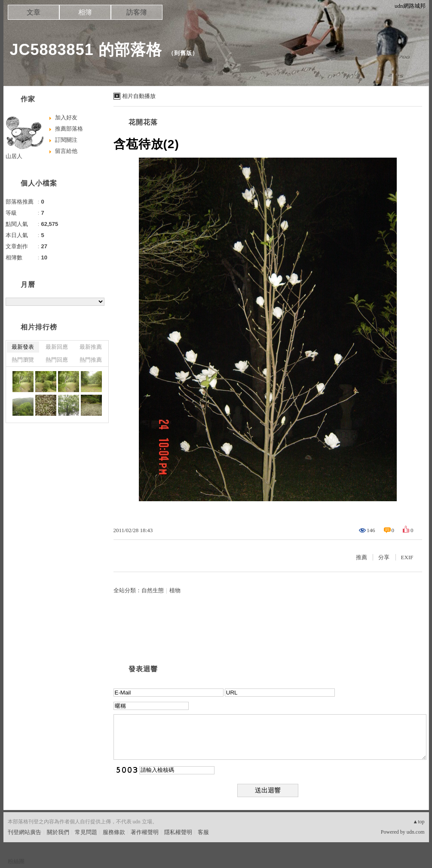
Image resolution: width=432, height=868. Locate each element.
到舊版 (183, 53)
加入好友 (66, 117)
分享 (384, 557)
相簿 (85, 12)
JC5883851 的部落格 (86, 50)
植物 (175, 590)
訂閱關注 (66, 140)
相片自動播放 (139, 96)
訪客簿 (137, 12)
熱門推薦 (91, 360)
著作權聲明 (145, 832)
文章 (34, 12)
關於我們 (58, 832)
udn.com (416, 832)
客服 (203, 832)
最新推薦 (91, 347)
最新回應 (57, 347)
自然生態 (153, 590)
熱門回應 (57, 360)
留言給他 (66, 151)
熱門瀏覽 (23, 360)
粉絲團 (16, 861)
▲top (418, 822)
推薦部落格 (69, 129)
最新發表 (23, 347)
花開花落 (143, 122)
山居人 (14, 156)
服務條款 (114, 832)
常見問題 (86, 832)
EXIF (407, 557)
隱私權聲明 (178, 832)
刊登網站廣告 (25, 832)
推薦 (362, 557)
